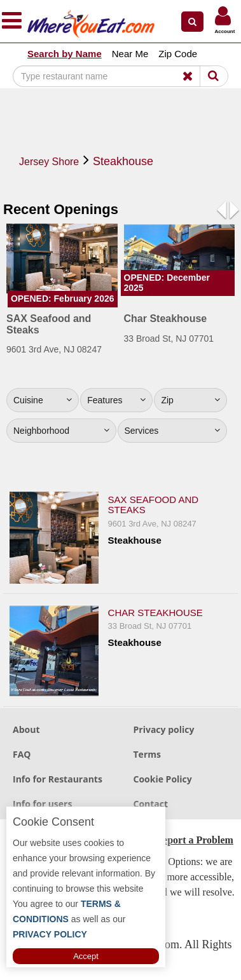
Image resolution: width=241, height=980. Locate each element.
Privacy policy (164, 729)
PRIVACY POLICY (50, 934)
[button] (192, 22)
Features (116, 400)
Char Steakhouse (155, 613)
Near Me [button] (130, 54)
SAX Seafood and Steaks (154, 505)
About (26, 729)
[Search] (112, 76)
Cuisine (43, 400)
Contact (151, 804)
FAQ (22, 754)
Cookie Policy (163, 779)
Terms (147, 754)
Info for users (42, 804)
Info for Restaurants (58, 779)
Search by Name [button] (65, 54)
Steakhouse (123, 161)
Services (173, 431)
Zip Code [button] (178, 54)
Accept (86, 956)
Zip (190, 400)
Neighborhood (61, 431)
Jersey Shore (49, 162)
